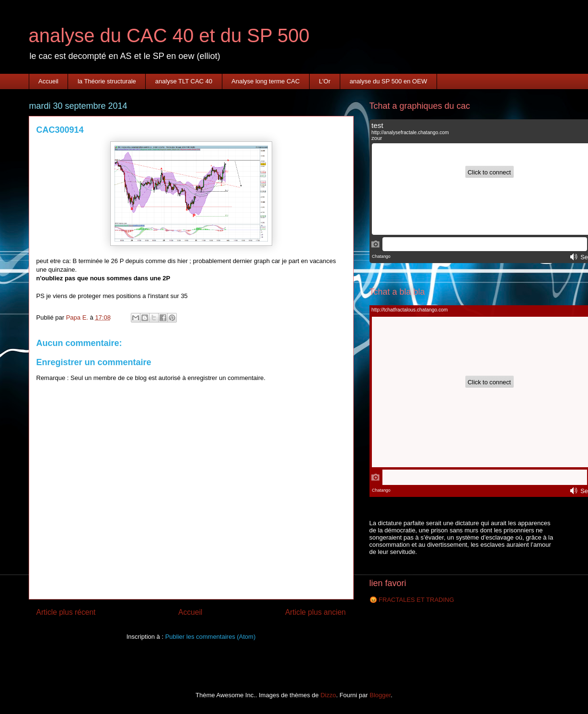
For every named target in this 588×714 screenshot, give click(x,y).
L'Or (324, 81)
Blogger (380, 695)
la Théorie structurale (107, 81)
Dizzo (329, 695)
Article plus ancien (316, 612)
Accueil (48, 81)
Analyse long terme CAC (265, 81)
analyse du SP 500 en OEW (389, 81)
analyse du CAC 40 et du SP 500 (169, 35)
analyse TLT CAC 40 (184, 81)
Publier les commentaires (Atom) (211, 637)
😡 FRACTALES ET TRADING (412, 600)
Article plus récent (66, 612)
